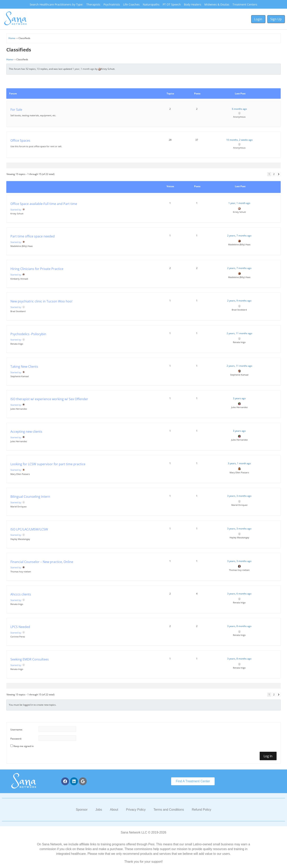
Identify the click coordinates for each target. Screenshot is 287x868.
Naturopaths (151, 4)
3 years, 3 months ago (239, 496)
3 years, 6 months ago (239, 594)
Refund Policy (202, 810)
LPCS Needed (20, 627)
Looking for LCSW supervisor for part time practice (48, 464)
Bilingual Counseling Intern (30, 497)
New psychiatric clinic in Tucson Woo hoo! (41, 301)
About (114, 810)
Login (258, 19)
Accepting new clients (26, 432)
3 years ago (239, 398)
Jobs (99, 810)
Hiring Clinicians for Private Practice (37, 269)
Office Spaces (20, 140)
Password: (16, 739)
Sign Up (276, 19)
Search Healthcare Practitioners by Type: (56, 4)
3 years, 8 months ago (239, 626)
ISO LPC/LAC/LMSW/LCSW (29, 529)
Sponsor (82, 810)
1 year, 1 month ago (84, 69)
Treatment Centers (245, 4)
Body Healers (193, 4)
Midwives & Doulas (217, 4)
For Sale (16, 110)
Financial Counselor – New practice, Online (42, 562)
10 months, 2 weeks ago (239, 140)
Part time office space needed (33, 236)
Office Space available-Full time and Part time (44, 204)
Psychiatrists (112, 4)
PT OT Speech (172, 4)
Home (12, 38)
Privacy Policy (136, 810)
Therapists (93, 4)
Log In (268, 756)
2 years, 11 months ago (239, 333)
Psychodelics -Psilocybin (28, 334)
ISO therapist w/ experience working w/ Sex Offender (49, 399)
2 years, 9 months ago (239, 301)
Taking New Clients (24, 367)
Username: (17, 730)
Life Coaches (131, 4)
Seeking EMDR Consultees (30, 659)
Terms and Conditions (169, 810)
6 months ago (239, 109)
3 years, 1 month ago (239, 463)
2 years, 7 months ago (239, 236)
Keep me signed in (24, 746)
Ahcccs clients (21, 594)
